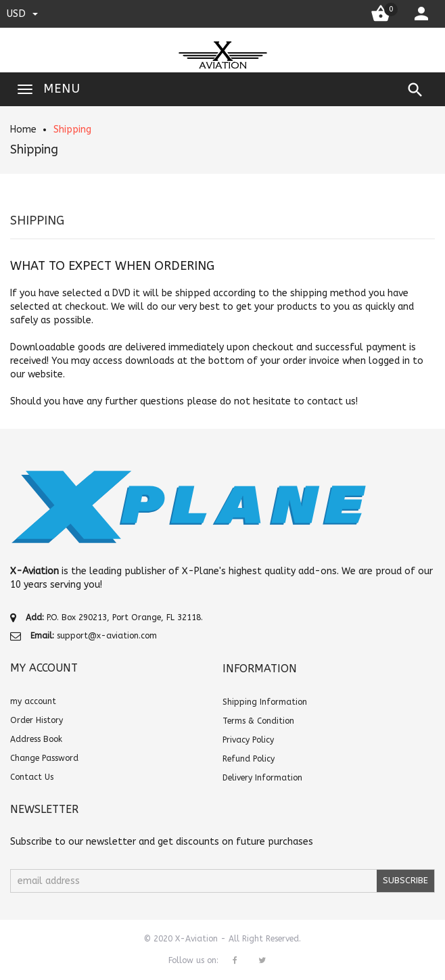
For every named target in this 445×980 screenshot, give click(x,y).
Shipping (72, 130)
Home (23, 130)
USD (22, 14)
